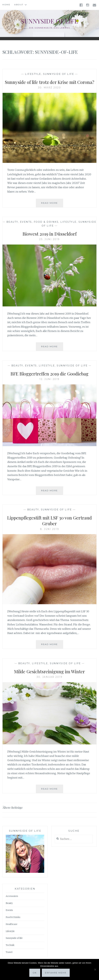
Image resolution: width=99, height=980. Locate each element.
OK (35, 973)
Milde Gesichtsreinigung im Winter (50, 671)
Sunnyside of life (50, 21)
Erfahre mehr (56, 973)
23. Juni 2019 (50, 239)
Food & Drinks (46, 222)
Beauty (12, 222)
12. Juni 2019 (50, 379)
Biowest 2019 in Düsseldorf (50, 234)
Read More (52, 204)
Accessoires (12, 896)
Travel (9, 952)
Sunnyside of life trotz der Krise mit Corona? (50, 82)
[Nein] (95, 969)
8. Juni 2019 (50, 529)
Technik (10, 945)
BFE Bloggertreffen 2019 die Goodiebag (50, 374)
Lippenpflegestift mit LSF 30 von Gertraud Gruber (50, 521)
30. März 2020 (50, 88)
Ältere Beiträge (13, 808)
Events (26, 222)
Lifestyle (33, 74)
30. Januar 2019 (50, 677)
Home (6, 5)
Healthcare (12, 924)
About (19, 5)
